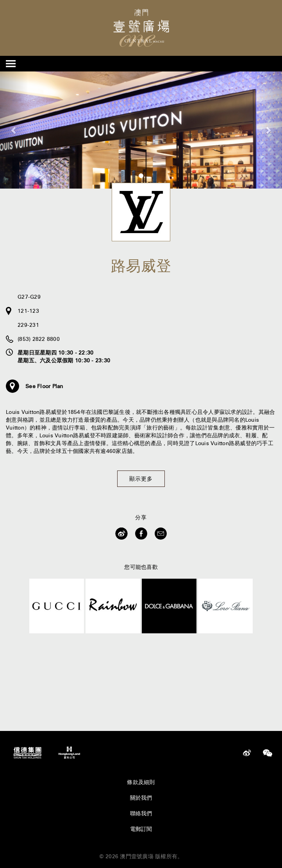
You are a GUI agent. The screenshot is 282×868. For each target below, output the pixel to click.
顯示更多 (141, 479)
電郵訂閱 (141, 829)
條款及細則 (141, 782)
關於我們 (141, 798)
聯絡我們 (141, 813)
